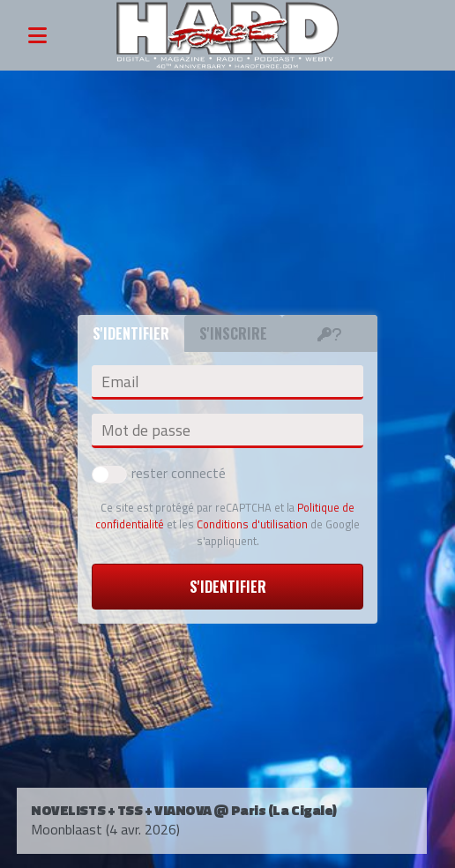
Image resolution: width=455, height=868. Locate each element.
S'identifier (228, 587)
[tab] (330, 333)
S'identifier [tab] (131, 333)
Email (120, 382)
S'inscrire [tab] (233, 333)
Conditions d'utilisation (252, 524)
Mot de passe (146, 430)
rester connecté (159, 473)
